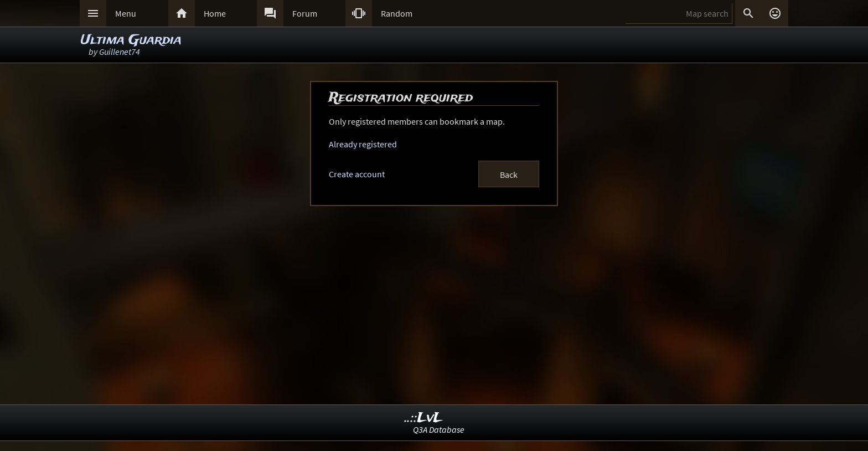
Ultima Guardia (131, 40)
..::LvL (424, 418)
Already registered (363, 144)
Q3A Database (439, 429)
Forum (305, 13)
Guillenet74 (120, 52)
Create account (357, 174)
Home (215, 13)
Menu (126, 13)
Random (397, 13)
